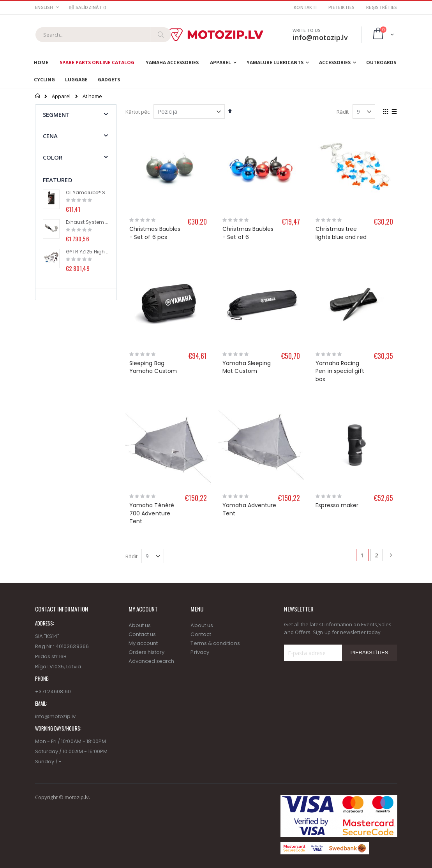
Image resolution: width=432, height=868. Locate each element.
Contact (201, 634)
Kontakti (305, 7)
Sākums (38, 96)
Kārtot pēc (138, 112)
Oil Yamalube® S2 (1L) (88, 193)
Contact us (142, 634)
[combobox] (103, 35)
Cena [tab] (50, 136)
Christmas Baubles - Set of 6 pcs (155, 233)
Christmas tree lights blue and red (341, 233)
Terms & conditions (215, 643)
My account (143, 643)
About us (140, 625)
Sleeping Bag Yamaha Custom (153, 367)
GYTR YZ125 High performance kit (88, 252)
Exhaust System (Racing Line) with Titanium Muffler (88, 222)
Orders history (147, 652)
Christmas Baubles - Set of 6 (248, 233)
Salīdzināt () (88, 7)
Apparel (61, 96)
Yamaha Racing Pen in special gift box (340, 371)
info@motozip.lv (56, 716)
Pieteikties (341, 7)
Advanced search (152, 661)
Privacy (200, 652)
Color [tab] (53, 157)
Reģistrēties (382, 7)
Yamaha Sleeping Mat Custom (247, 367)
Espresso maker (337, 505)
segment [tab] (56, 114)
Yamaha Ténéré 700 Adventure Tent (152, 513)
